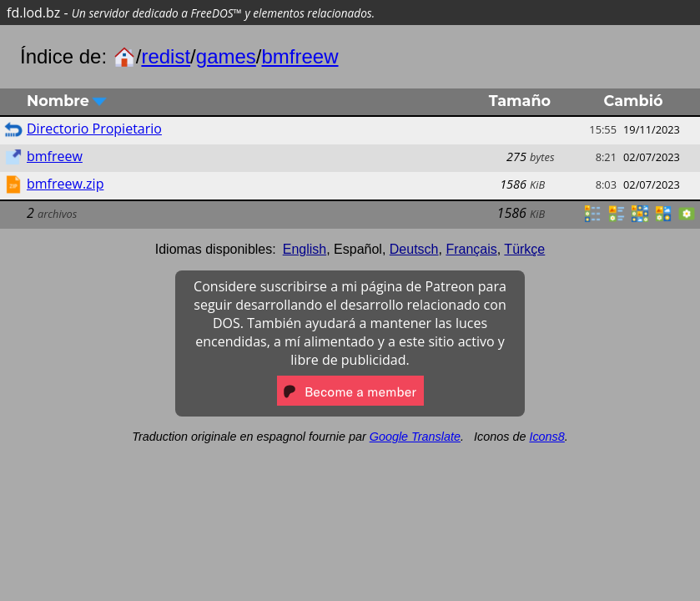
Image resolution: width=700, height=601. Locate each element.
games (226, 56)
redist (166, 56)
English (305, 249)
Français (471, 249)
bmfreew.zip (65, 184)
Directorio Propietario (94, 129)
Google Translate (415, 437)
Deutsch (414, 249)
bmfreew (300, 56)
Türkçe (524, 249)
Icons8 (546, 437)
